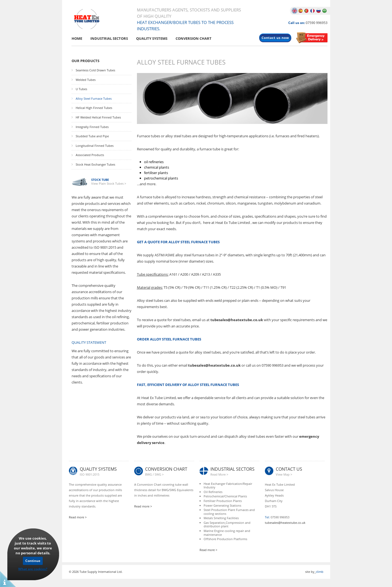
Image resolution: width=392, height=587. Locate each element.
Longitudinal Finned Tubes (95, 146)
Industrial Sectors (109, 39)
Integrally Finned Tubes (92, 127)
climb (320, 572)
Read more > (78, 517)
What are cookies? (33, 569)
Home (77, 39)
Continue (33, 561)
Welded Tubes (86, 80)
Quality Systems (152, 39)
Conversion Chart (194, 39)
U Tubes (81, 89)
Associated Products (90, 155)
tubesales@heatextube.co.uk (237, 320)
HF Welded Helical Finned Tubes (98, 117)
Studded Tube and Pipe (92, 136)
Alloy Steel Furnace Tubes (94, 99)
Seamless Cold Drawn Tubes (95, 70)
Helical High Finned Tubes (94, 108)
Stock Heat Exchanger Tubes (95, 165)
